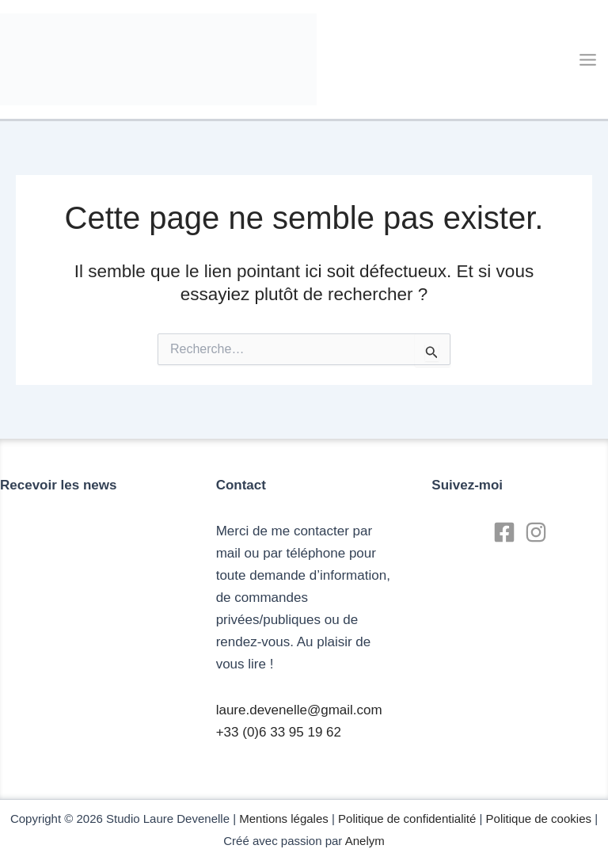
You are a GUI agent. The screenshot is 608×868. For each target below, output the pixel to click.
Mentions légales (284, 819)
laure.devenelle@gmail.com (299, 710)
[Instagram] (536, 532)
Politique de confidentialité (407, 819)
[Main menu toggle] (589, 60)
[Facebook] (504, 532)
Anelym (365, 841)
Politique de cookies (539, 819)
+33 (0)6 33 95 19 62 (279, 732)
